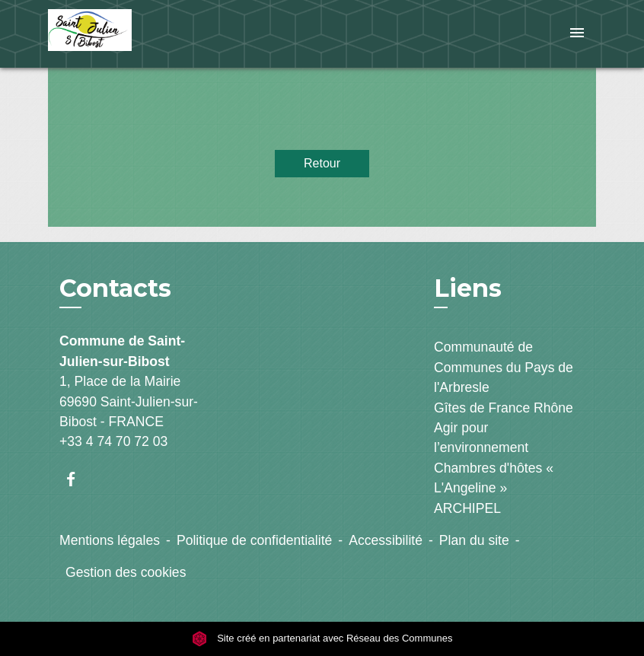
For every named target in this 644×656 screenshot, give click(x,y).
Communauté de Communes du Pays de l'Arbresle (504, 367)
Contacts (115, 288)
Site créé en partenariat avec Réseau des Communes (322, 638)
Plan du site (474, 540)
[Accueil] (143, 34)
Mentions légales (110, 540)
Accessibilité (386, 540)
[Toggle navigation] (577, 34)
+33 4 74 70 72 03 (113, 441)
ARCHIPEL (467, 508)
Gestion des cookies (126, 572)
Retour (322, 163)
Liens (468, 288)
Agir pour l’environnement (481, 438)
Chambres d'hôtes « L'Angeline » (494, 478)
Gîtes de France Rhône (504, 408)
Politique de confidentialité (254, 540)
